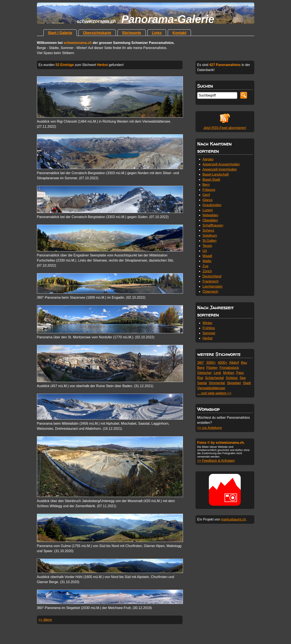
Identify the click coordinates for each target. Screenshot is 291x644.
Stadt (247, 383)
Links (157, 33)
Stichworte (132, 33)
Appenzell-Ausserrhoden (221, 164)
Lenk (217, 373)
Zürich (207, 271)
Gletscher (204, 373)
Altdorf (234, 363)
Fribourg (209, 190)
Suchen (205, 86)
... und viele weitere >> (214, 393)
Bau (244, 363)
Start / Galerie (60, 33)
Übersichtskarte (97, 33)
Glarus (207, 200)
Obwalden (210, 220)
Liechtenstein (212, 286)
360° (201, 363)
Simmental (217, 383)
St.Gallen (209, 241)
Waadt (207, 256)
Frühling (209, 328)
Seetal (202, 383)
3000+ (211, 363)
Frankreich (211, 281)
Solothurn (210, 236)
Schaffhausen (213, 225)
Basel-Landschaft (216, 174)
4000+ (223, 363)
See (243, 378)
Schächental (214, 378)
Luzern (208, 210)
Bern (206, 185)
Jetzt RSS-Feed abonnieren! (225, 128)
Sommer (209, 333)
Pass (240, 373)
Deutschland (212, 276)
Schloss (232, 378)
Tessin (207, 246)
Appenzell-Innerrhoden (220, 169)
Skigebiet (234, 383)
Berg (201, 368)
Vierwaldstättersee (211, 388)
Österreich (210, 292)
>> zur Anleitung (209, 428)
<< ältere (45, 620)
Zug (205, 266)
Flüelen (212, 368)
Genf (206, 195)
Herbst (207, 338)
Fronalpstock (229, 368)
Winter (207, 323)
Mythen (229, 373)
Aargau (208, 159)
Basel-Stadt (211, 180)
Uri (205, 251)
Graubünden (212, 205)
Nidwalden (210, 215)
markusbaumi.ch (233, 519)
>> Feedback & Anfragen (216, 461)
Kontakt (179, 33)
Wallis (207, 261)
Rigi (200, 378)
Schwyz (208, 230)
